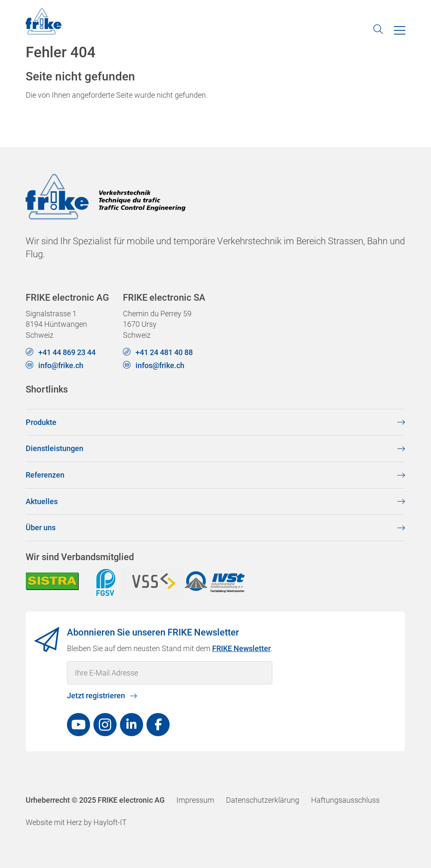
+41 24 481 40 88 (165, 352)
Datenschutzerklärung (263, 800)
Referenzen (45, 475)
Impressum (195, 800)
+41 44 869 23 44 (67, 352)
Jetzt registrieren (96, 696)
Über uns (41, 527)
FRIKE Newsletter (242, 648)
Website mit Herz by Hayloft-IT (76, 822)
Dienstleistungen (55, 448)
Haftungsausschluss (345, 800)
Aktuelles (42, 501)
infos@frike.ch (160, 365)
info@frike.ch (61, 365)
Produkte (41, 422)
